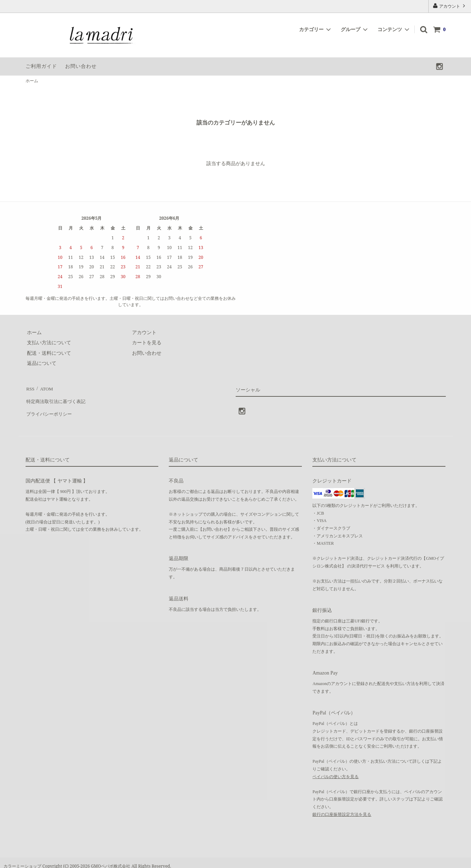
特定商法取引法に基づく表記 (57, 398)
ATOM (45, 387)
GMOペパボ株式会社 (111, 859)
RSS (30, 387)
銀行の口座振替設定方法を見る (342, 807)
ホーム (32, 81)
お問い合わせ (81, 66)
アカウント (450, 6)
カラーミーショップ (22, 859)
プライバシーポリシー (50, 408)
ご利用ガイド (41, 66)
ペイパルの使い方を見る (335, 770)
